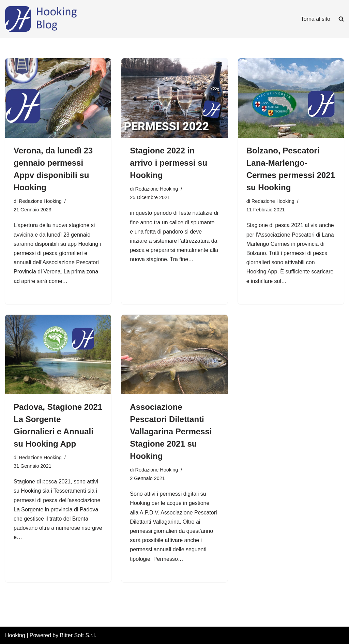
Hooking (15, 635)
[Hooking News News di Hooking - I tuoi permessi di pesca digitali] (56, 19)
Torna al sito (316, 19)
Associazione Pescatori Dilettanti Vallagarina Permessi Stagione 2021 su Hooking (171, 431)
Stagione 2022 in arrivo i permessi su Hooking (169, 163)
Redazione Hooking (40, 201)
